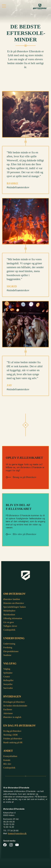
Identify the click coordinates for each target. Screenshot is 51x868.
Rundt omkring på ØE (13, 742)
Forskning (8, 647)
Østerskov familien (12, 599)
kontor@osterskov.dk (17, 833)
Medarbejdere (9, 611)
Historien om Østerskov (14, 603)
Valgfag (7, 669)
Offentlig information (13, 618)
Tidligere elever (10, 626)
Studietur (7, 655)
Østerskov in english (12, 717)
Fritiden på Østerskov (13, 739)
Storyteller (8, 684)
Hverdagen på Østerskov (14, 702)
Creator (7, 677)
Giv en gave (8, 622)
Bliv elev (7, 764)
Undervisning (9, 644)
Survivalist (8, 688)
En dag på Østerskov (12, 731)
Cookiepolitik (9, 630)
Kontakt (7, 760)
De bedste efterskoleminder (15, 706)
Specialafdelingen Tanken (14, 607)
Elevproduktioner (11, 651)
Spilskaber (8, 673)
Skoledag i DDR (10, 735)
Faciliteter (8, 709)
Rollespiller (8, 680)
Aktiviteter (8, 713)
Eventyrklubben (10, 756)
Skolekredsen (9, 615)
